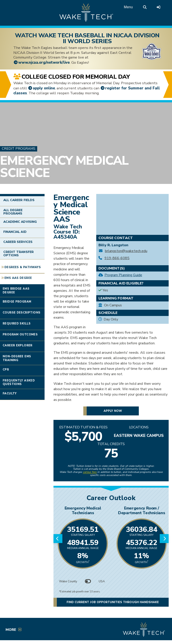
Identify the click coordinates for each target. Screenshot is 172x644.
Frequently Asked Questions (19, 382)
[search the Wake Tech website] (145, 7)
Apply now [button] (113, 411)
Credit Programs (19, 149)
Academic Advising (20, 222)
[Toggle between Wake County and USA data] (88, 581)
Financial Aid (15, 232)
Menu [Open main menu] (128, 7)
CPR (6, 370)
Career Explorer (18, 345)
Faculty (10, 394)
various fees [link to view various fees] (90, 472)
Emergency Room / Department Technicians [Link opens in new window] (141, 510)
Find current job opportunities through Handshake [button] (113, 602)
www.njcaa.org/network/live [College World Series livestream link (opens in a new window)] (44, 62)
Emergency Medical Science (64, 167)
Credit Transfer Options (18, 254)
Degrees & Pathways (23, 267)
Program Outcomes (20, 335)
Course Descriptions (21, 313)
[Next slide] (164, 539)
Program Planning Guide (123, 275)
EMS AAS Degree (18, 278)
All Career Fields (19, 200)
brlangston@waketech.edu (126, 251)
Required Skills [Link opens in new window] (17, 324)
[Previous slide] (58, 539)
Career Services (18, 242)
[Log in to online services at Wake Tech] (158, 7)
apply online (44, 88)
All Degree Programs (13, 212)
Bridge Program (17, 302)
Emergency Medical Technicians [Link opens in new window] (83, 510)
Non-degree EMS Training (17, 358)
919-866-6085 (117, 258)
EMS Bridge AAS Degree (16, 291)
